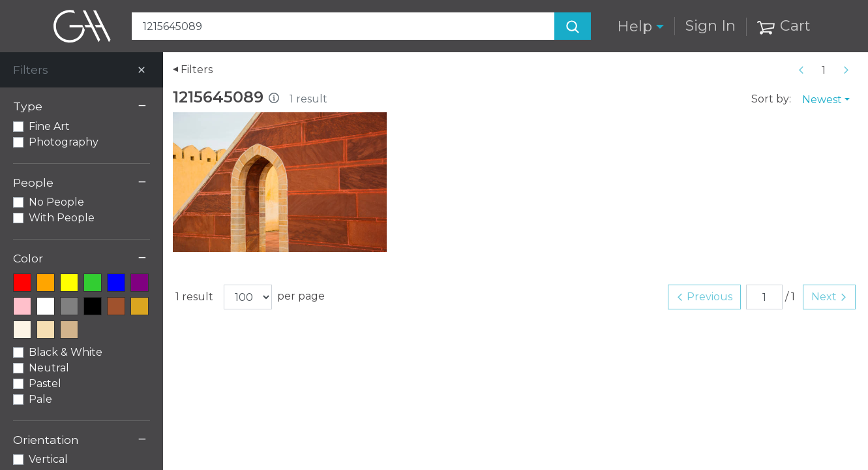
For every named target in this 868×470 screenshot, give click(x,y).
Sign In (711, 25)
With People (62, 218)
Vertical (48, 459)
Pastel (45, 384)
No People (56, 202)
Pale (40, 399)
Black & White (66, 352)
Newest (822, 100)
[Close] (142, 70)
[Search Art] (361, 26)
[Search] (573, 26)
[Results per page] (248, 297)
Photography (64, 142)
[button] (640, 26)
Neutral (49, 368)
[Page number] (824, 70)
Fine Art (49, 126)
